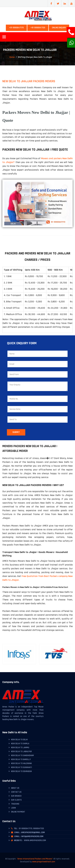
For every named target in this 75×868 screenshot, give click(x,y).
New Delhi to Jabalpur (21, 752)
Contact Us (16, 792)
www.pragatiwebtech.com (44, 862)
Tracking (15, 804)
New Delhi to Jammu (20, 748)
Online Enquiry (59, 28)
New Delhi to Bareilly (21, 759)
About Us (15, 788)
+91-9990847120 (38, 28)
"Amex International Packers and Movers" (35, 859)
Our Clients (16, 800)
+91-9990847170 (16, 28)
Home (12, 57)
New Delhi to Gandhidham (22, 755)
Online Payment (18, 812)
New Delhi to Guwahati (21, 767)
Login (13, 808)
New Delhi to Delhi (19, 740)
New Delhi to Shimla (20, 744)
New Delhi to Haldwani (21, 763)
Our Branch (16, 796)
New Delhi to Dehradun (21, 771)
